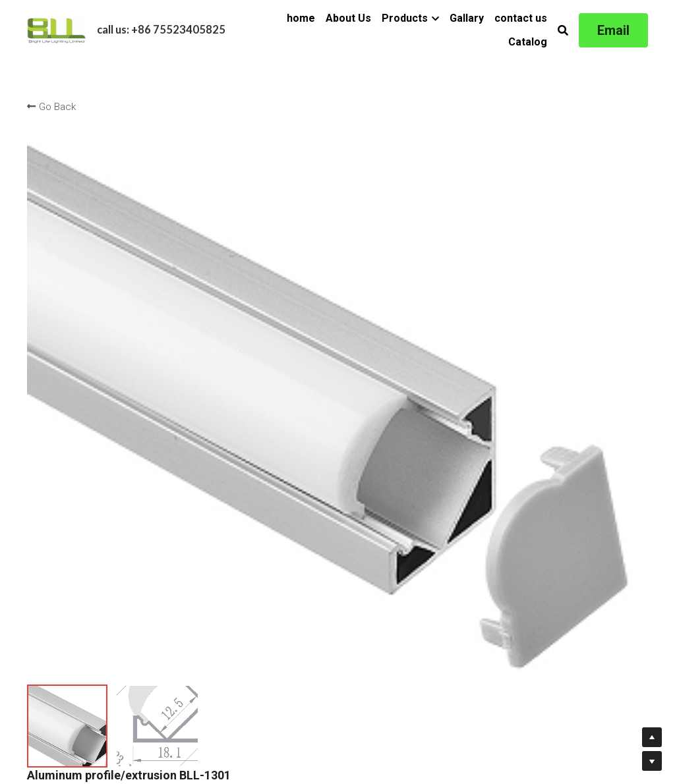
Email (613, 30)
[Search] (563, 31)
